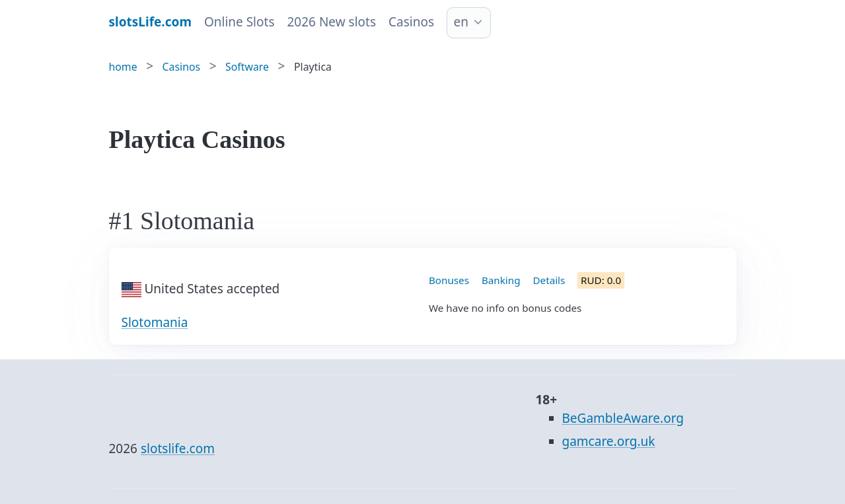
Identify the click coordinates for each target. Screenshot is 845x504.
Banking (501, 280)
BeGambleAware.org (623, 418)
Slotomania (155, 322)
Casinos (411, 22)
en (461, 22)
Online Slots (239, 22)
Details (549, 280)
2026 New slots (331, 22)
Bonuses (449, 280)
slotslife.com (178, 449)
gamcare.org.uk (609, 441)
